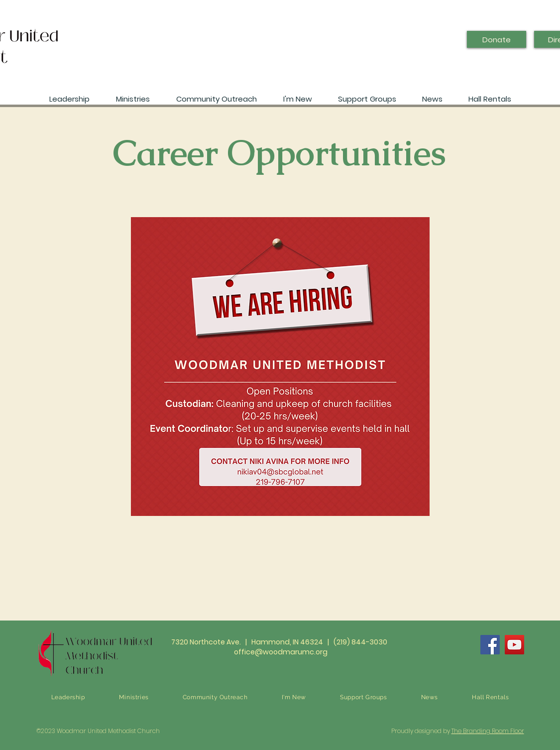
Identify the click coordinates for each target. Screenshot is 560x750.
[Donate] (497, 39)
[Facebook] (490, 645)
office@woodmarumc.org (281, 652)
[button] (432, 95)
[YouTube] (514, 645)
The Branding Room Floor (488, 731)
